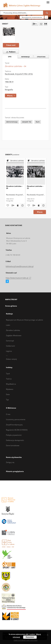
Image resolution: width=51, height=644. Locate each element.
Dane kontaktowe (13, 445)
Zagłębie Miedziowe (14, 335)
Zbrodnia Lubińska (13, 330)
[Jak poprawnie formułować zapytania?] (46, 17)
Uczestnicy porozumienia (16, 419)
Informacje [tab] (25, 57)
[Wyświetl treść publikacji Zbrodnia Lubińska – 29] (18, 205)
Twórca (9, 379)
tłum (38, 122)
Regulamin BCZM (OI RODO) (17, 430)
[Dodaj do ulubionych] (41, 24)
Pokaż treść (11, 45)
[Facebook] (7, 281)
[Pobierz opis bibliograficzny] (13, 205)
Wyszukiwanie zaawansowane (32, 17)
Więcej (40, 212)
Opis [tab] (10, 57)
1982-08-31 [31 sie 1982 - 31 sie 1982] (9, 82)
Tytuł (8, 374)
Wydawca (10, 389)
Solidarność (10, 346)
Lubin (8, 325)
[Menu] (48, 2)
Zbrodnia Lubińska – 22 (35, 187)
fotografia (9, 90)
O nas (8, 414)
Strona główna (11, 306)
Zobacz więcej (11, 359)
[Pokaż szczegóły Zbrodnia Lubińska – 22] (43, 205)
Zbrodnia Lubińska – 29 (14, 187)
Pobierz (10, 52)
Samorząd (10, 341)
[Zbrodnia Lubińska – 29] (15, 172)
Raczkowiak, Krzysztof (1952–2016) (19, 74)
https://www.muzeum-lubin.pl (18, 278)
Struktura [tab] (41, 57)
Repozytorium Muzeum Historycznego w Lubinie (24, 320)
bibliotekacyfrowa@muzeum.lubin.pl (20, 266)
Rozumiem (30, 637)
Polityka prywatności (14, 435)
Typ (7, 400)
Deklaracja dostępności (15, 440)
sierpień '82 (27, 122)
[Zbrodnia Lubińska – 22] (36, 172)
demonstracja (12, 122)
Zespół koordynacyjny (14, 425)
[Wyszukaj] (47, 13)
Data (8, 394)
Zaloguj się (10, 462)
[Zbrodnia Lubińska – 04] (9, 32)
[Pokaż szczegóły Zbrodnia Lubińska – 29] (22, 205)
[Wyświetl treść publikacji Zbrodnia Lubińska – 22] (38, 205)
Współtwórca (11, 384)
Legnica (9, 351)
